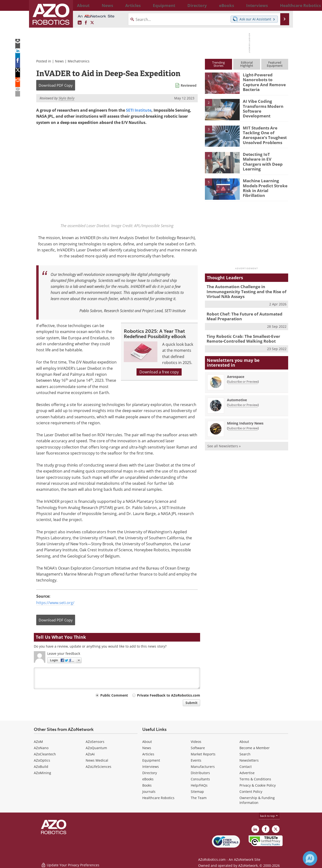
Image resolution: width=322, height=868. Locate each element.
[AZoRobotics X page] (92, 23)
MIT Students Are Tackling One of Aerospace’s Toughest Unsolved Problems (262, 134)
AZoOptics (42, 760)
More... (283, 5)
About (147, 742)
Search (245, 754)
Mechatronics (79, 61)
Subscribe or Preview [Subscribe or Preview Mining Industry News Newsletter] (243, 424)
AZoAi (90, 754)
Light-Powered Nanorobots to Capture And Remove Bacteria (264, 79)
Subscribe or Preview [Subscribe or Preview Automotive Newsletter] (243, 401)
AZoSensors (95, 742)
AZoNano (41, 748)
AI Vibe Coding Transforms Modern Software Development (264, 105)
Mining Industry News (245, 419)
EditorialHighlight (247, 64)
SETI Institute (139, 110)
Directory (150, 773)
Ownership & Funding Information (257, 800)
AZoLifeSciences (98, 767)
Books (147, 785)
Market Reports (203, 754)
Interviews (151, 767)
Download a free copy (159, 372)
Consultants (200, 779)
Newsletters (249, 760)
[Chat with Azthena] (310, 858)
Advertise (247, 773)
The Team (199, 798)
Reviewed (189, 85)
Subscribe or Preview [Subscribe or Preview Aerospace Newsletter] (243, 377)
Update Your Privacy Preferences (70, 862)
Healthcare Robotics (158, 798)
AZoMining (42, 773)
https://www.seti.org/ (55, 603)
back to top (269, 816)
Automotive (237, 396)
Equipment (151, 760)
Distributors (200, 773)
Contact (246, 767)
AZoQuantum (96, 748)
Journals (149, 792)
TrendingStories (218, 64)
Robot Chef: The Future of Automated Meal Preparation (246, 314)
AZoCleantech (45, 754)
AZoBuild (41, 767)
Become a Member (255, 748)
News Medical (97, 760)
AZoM (38, 742)
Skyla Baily (66, 98)
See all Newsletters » (224, 442)
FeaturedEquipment (275, 64)
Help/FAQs (199, 785)
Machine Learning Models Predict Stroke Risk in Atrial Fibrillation (265, 185)
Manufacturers (203, 767)
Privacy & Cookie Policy (258, 785)
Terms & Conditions (255, 779)
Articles (148, 754)
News (59, 61)
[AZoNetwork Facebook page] (86, 23)
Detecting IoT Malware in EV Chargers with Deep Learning (263, 158)
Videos (196, 742)
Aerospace (236, 373)
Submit (191, 703)
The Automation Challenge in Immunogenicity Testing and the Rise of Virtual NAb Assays (243, 291)
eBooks (148, 779)
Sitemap (197, 792)
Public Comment (114, 695)
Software (198, 748)
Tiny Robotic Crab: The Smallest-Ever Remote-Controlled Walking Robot (240, 335)
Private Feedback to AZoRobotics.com (169, 695)
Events (196, 760)
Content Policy (251, 792)
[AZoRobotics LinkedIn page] (80, 23)
